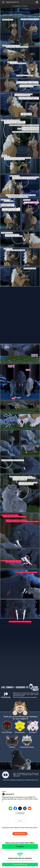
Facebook (15, 808)
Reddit (30, 808)
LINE (10, 808)
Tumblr (25, 808)
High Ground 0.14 (12, 2)
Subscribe (21, 813)
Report (20, 821)
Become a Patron (20, 834)
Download (20, 846)
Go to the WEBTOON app (20, 864)
